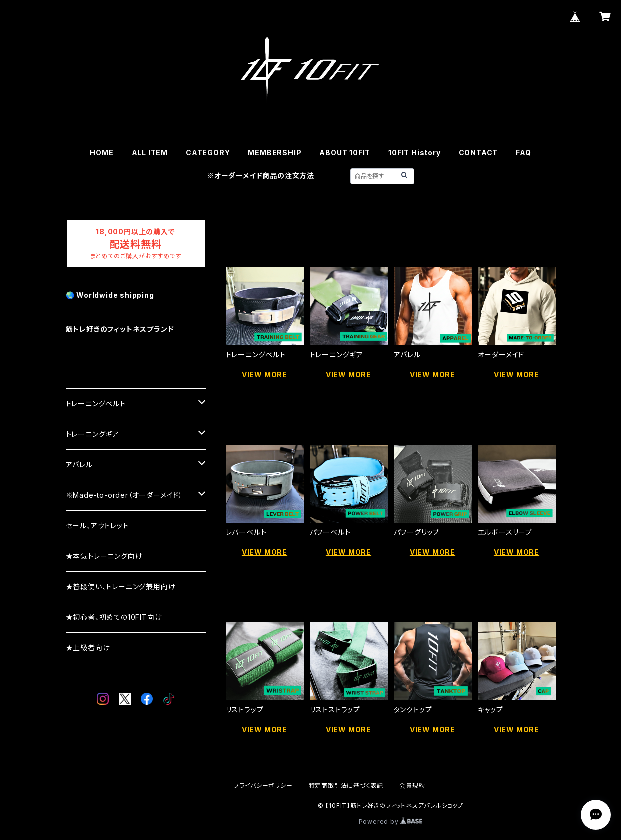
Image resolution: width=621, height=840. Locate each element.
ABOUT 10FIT (345, 152)
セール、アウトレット (97, 526)
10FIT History (414, 152)
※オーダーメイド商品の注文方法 (260, 175)
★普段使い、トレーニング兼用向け (121, 587)
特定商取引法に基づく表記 (346, 786)
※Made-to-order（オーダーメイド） (124, 495)
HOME (101, 152)
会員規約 (412, 786)
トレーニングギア (92, 434)
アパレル (79, 465)
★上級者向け (88, 648)
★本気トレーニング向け (104, 556)
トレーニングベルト (96, 403)
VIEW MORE (264, 374)
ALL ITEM (150, 152)
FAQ (523, 152)
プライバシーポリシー (263, 786)
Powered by (391, 822)
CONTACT (479, 152)
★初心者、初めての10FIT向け (114, 617)
